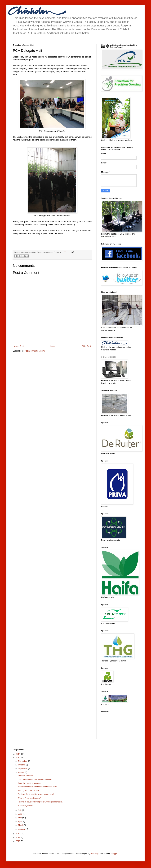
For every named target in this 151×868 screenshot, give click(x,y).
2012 (18, 834)
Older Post (86, 346)
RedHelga (95, 854)
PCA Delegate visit (26, 806)
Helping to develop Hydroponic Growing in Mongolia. (40, 802)
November (23, 761)
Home (53, 346)
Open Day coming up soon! (29, 783)
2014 (18, 754)
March (21, 825)
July (20, 810)
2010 (18, 841)
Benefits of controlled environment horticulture (37, 787)
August (21, 772)
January (22, 829)
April (20, 822)
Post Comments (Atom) (35, 351)
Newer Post (19, 346)
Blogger (114, 854)
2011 (18, 837)
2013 (18, 758)
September (23, 768)
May (20, 818)
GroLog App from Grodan (29, 791)
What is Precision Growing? (29, 798)
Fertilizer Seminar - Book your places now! (36, 794)
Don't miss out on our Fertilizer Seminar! (35, 779)
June (20, 814)
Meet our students (25, 776)
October (22, 765)
